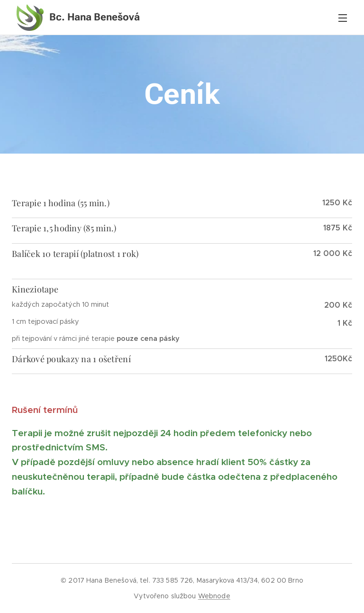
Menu (343, 18)
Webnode (214, 596)
